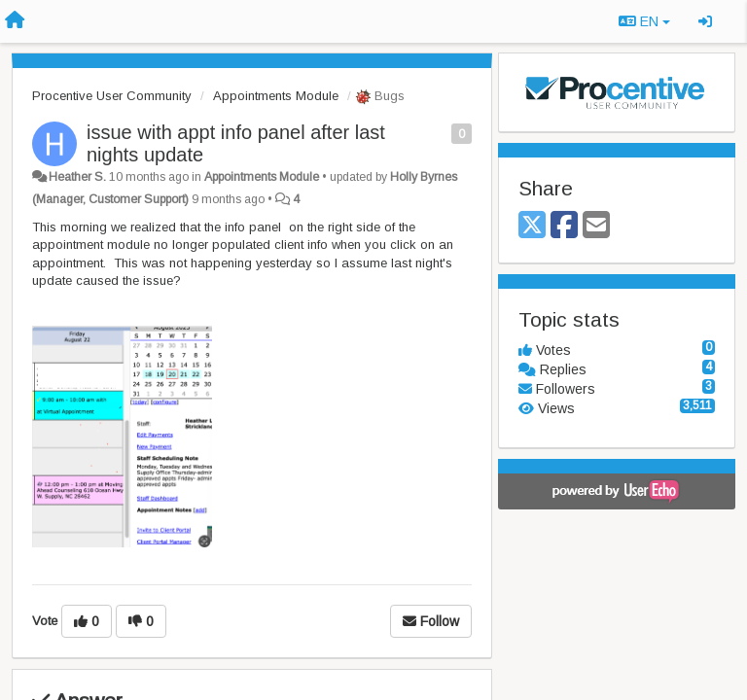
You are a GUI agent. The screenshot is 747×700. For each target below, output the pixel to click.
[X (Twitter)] (532, 226)
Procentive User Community (112, 96)
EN (644, 21)
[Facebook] (564, 226)
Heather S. (77, 177)
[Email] (596, 226)
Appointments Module (276, 96)
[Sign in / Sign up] (705, 21)
